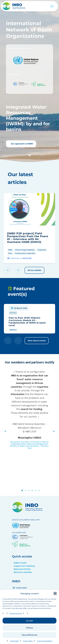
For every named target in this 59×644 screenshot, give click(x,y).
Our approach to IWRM (22, 144)
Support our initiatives (24, 566)
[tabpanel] (30, 410)
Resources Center (22, 569)
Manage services (16, 624)
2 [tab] (26, 491)
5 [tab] (36, 491)
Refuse (30, 638)
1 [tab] (23, 491)
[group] (30, 228)
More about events (37, 341)
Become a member (23, 572)
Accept (30, 631)
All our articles (34, 270)
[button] (55, 604)
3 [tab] (30, 491)
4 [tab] (33, 491)
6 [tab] (40, 491)
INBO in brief (20, 563)
